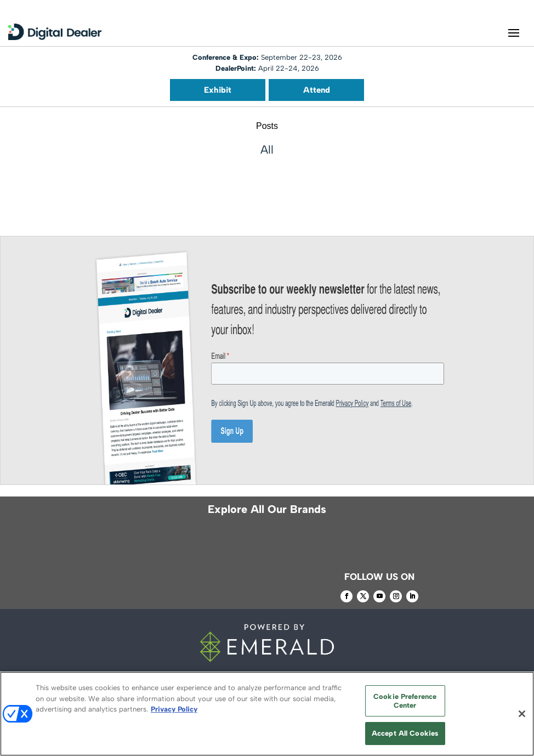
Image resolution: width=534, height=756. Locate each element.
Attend (317, 90)
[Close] (522, 714)
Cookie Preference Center (405, 701)
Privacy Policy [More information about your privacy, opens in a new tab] (174, 709)
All (267, 149)
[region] (267, 714)
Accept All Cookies (405, 733)
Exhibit (218, 90)
